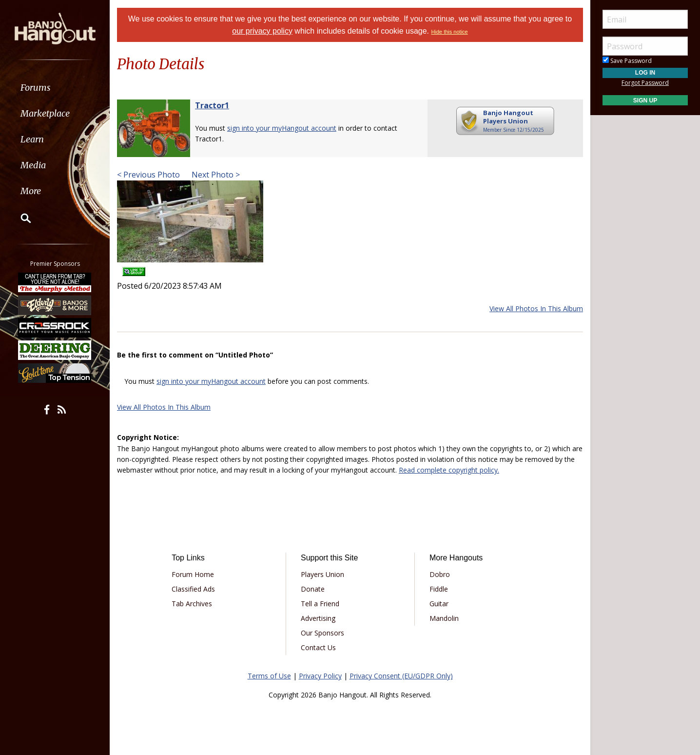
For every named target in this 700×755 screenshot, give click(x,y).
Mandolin (444, 618)
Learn (32, 139)
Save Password (627, 61)
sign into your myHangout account (282, 128)
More (31, 191)
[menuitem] (55, 88)
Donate (313, 589)
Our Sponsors (322, 633)
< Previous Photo (148, 175)
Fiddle (439, 589)
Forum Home (193, 574)
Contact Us (318, 647)
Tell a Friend (320, 604)
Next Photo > (215, 175)
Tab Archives (192, 604)
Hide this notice (450, 32)
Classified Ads (193, 589)
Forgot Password (645, 83)
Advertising (318, 618)
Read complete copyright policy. (449, 470)
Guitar (439, 604)
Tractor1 (212, 105)
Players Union (322, 574)
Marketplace (45, 113)
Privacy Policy (320, 676)
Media (33, 165)
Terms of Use (269, 676)
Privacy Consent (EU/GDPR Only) (401, 676)
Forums (36, 88)
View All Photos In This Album (536, 308)
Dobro (440, 574)
